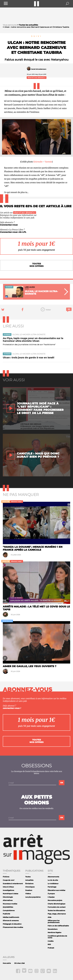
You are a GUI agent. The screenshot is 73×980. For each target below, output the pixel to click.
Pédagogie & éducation (12, 924)
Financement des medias (13, 927)
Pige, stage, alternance (57, 914)
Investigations (8, 890)
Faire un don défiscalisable (58, 926)
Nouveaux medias (10, 904)
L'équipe (51, 897)
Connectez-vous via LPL (13, 232)
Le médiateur (53, 884)
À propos (51, 894)
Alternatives (8, 900)
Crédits (51, 941)
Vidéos (28, 894)
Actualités (29, 880)
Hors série (7, 963)
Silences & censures (11, 921)
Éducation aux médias (56, 890)
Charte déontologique (57, 904)
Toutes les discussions (56, 910)
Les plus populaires (33, 897)
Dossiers (29, 890)
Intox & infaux (8, 887)
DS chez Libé (19, 963)
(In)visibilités (8, 907)
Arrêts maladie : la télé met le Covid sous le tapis (36, 608)
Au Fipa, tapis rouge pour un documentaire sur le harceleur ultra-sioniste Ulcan (33, 340)
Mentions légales (54, 932)
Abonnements (53, 877)
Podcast (51, 948)
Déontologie (8, 897)
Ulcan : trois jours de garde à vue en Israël (29, 358)
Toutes (28, 877)
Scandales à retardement (13, 884)
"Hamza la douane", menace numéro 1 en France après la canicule (33, 548)
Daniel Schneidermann (39, 69)
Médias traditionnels (11, 917)
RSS (49, 944)
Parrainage (52, 887)
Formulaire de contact (57, 907)
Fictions (6, 877)
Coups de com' (9, 880)
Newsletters (53, 929)
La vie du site (53, 880)
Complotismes (9, 910)
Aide (50, 917)
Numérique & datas (10, 894)
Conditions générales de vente (57, 937)
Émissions (29, 884)
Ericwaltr (38, 162)
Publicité (6, 914)
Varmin (48, 162)
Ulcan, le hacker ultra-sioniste (29, 335)
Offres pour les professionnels (54, 921)
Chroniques (30, 887)
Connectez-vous (9, 225)
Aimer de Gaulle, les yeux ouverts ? (30, 666)
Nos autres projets (55, 900)
